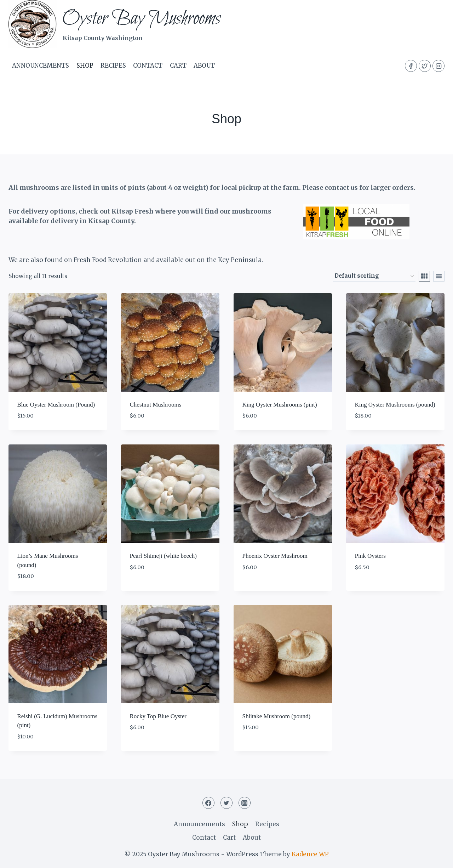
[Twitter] (425, 66)
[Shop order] (374, 276)
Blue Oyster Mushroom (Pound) (56, 405)
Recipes (113, 66)
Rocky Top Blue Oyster (158, 716)
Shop (85, 66)
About (204, 66)
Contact (148, 66)
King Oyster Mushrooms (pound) (395, 405)
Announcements (41, 66)
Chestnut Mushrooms (156, 405)
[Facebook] (411, 66)
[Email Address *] (409, 833)
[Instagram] (438, 66)
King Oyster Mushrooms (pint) (280, 405)
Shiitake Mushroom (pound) (277, 716)
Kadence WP (310, 854)
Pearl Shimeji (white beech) (163, 556)
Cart (178, 66)
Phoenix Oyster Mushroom (275, 556)
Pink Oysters (370, 556)
